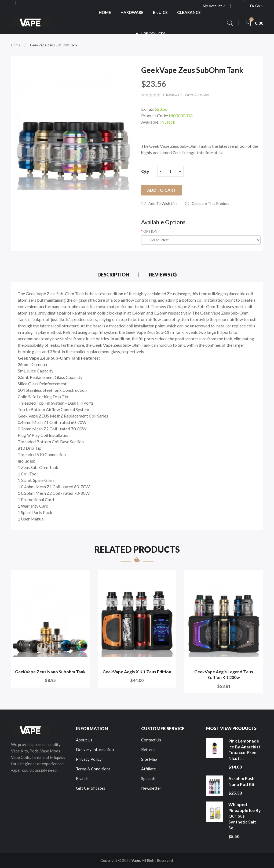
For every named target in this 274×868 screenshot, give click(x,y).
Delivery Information (95, 749)
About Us (84, 740)
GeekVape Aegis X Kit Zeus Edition (137, 672)
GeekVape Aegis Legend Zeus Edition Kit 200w (224, 675)
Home (16, 45)
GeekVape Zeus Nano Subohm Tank (50, 672)
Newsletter (151, 788)
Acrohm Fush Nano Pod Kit (242, 781)
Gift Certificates (91, 788)
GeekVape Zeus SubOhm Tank (54, 45)
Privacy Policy (89, 759)
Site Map (149, 759)
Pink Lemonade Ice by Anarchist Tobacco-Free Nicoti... (244, 749)
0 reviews (171, 95)
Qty (145, 171)
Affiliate (149, 769)
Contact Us (151, 740)
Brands (82, 778)
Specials (148, 778)
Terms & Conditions (93, 769)
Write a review (197, 95)
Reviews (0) (163, 275)
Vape (136, 860)
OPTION (150, 231)
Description (113, 275)
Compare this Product (211, 203)
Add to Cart (162, 190)
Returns (148, 749)
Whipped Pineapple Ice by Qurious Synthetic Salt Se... (245, 816)
